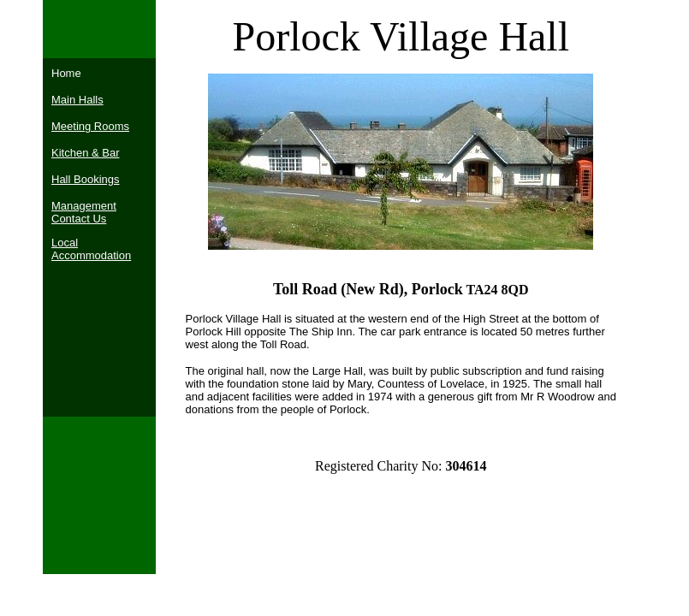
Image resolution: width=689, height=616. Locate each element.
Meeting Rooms (90, 126)
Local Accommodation (91, 249)
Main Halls (77, 100)
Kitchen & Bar (86, 153)
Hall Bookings (86, 179)
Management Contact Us (84, 212)
